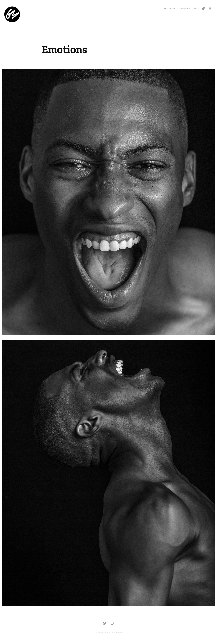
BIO (196, 9)
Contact (185, 9)
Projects (169, 9)
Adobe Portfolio (114, 632)
